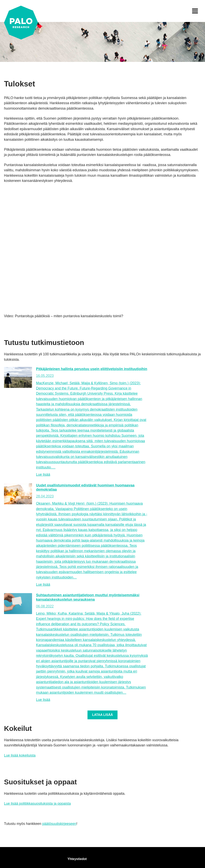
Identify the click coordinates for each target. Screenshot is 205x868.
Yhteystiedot (77, 859)
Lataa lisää (102, 715)
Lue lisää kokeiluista (20, 755)
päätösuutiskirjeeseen (59, 824)
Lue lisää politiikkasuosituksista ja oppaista (37, 804)
